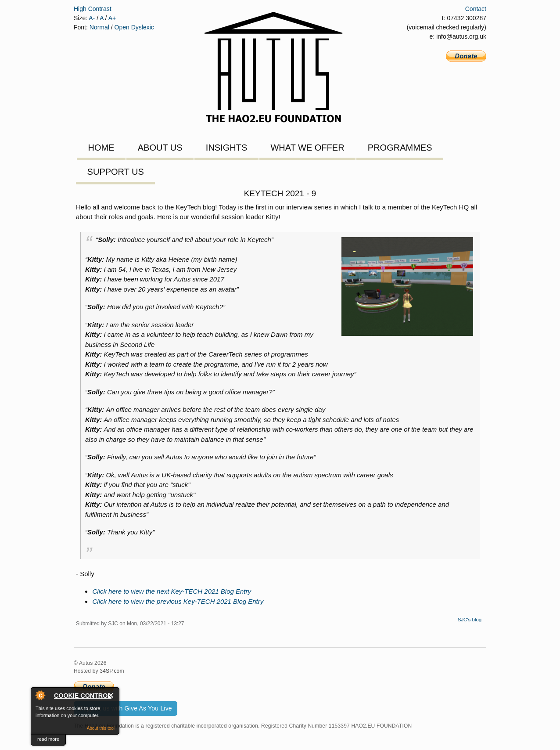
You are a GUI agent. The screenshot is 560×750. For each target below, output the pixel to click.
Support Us (116, 172)
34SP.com (112, 671)
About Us (160, 148)
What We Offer (307, 148)
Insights (226, 148)
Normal (99, 27)
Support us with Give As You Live (126, 708)
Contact (476, 9)
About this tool (101, 728)
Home (101, 148)
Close (111, 695)
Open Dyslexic (134, 27)
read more (48, 739)
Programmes (400, 148)
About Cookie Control (40, 695)
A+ (112, 18)
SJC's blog (470, 620)
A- (92, 18)
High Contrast (93, 9)
